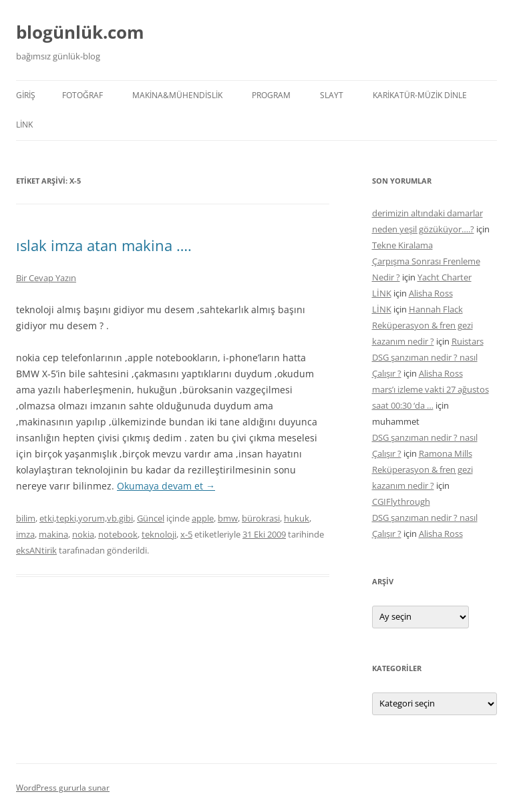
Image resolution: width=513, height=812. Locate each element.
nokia (83, 534)
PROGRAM (271, 95)
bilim (26, 518)
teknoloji (159, 534)
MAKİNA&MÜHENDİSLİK (177, 95)
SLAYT (332, 95)
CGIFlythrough (401, 501)
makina (53, 534)
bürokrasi (261, 518)
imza (25, 534)
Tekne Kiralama (402, 245)
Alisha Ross (431, 293)
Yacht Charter (445, 277)
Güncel (151, 518)
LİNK (24, 125)
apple (203, 518)
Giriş (26, 95)
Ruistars (468, 341)
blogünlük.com (80, 32)
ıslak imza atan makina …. (104, 245)
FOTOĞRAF (82, 95)
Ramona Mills (446, 453)
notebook (118, 534)
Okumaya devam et (166, 486)
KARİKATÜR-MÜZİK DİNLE (420, 95)
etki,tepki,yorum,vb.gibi (86, 518)
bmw (228, 518)
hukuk (297, 518)
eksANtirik (36, 550)
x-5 (186, 534)
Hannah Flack (436, 309)
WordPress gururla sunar (63, 788)
